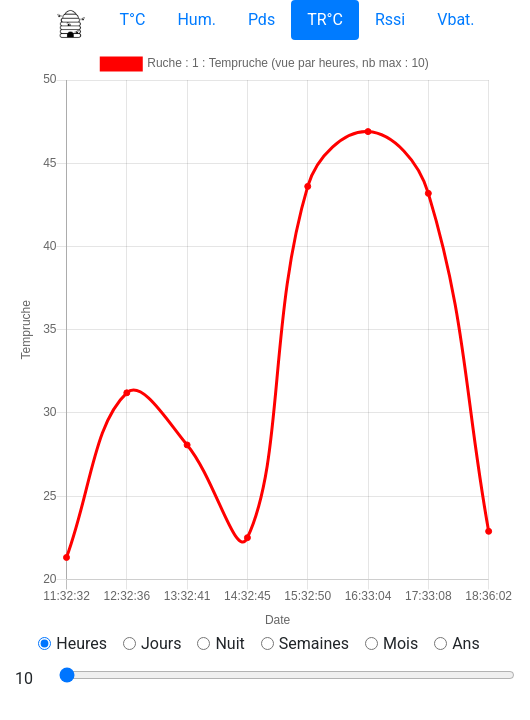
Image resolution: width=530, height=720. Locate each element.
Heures (81, 643)
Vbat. (455, 19)
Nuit (229, 643)
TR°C (325, 19)
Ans (466, 643)
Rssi (390, 19)
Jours (161, 643)
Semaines (314, 643)
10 (24, 678)
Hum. (196, 19)
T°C (132, 19)
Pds (261, 19)
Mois (400, 643)
